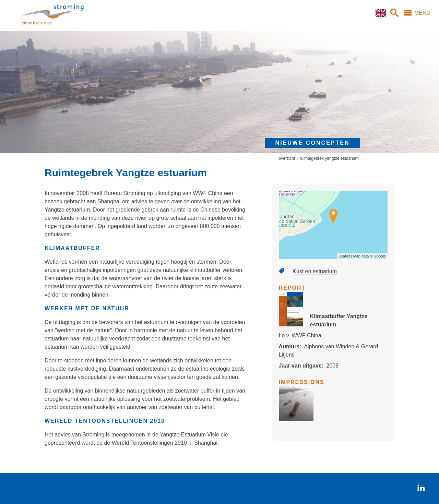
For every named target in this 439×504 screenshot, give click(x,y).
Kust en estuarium (315, 271)
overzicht (287, 158)
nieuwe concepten (313, 143)
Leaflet (344, 256)
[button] (296, 419)
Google (380, 256)
